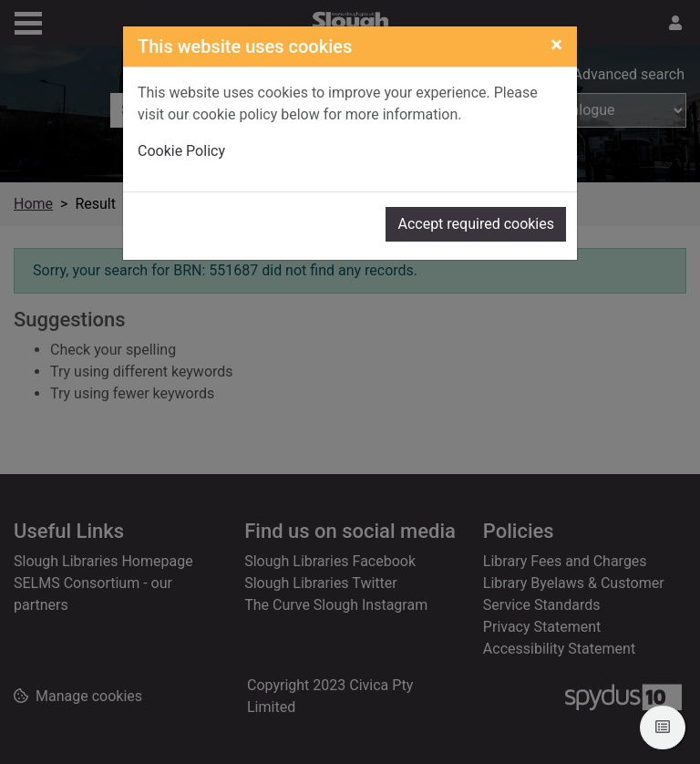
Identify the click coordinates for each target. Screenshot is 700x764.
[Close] (556, 45)
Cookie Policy (181, 151)
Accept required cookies (476, 224)
